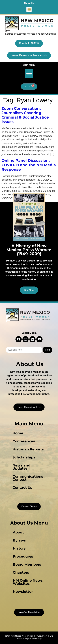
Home (18, 433)
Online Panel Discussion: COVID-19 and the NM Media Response (29, 165)
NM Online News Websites (28, 582)
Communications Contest (28, 478)
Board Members (27, 564)
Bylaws (19, 540)
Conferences (24, 441)
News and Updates (21, 467)
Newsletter (23, 592)
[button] (29, 9)
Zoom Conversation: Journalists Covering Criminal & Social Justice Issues (25, 115)
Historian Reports (28, 449)
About (18, 532)
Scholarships (24, 457)
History (19, 548)
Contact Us (22, 488)
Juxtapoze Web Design (32, 639)
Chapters (21, 572)
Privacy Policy (42, 636)
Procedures (23, 556)
